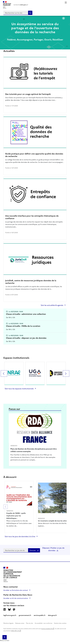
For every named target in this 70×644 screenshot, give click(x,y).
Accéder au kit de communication (16, 598)
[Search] (30, 13)
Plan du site (30, 623)
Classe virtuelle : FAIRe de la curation (23, 326)
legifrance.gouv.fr (10, 615)
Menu (66, 3)
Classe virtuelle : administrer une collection (26, 314)
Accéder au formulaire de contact (16, 590)
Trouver (34, 550)
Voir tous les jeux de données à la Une (20, 536)
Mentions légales (8, 623)
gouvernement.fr (25, 615)
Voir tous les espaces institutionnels (19, 389)
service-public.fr (40, 615)
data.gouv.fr (52, 615)
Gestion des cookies (60, 623)
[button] (6, 507)
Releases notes (20, 623)
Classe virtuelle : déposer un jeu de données (26, 338)
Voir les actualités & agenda (52, 305)
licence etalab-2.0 (47, 628)
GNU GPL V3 (15, 631)
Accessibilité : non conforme (44, 623)
